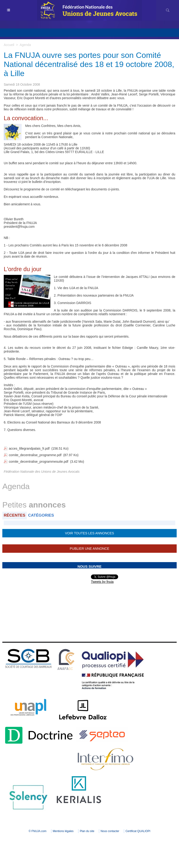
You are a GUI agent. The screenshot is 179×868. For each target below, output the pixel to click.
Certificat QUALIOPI (139, 831)
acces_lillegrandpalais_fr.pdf (29, 448)
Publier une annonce (89, 549)
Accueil (9, 45)
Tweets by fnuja (102, 582)
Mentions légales (63, 831)
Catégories (41, 515)
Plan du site (87, 831)
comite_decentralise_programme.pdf (35, 455)
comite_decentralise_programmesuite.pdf (39, 462)
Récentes (15, 515)
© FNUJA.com (37, 831)
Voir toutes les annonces (89, 533)
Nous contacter (110, 831)
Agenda (25, 45)
